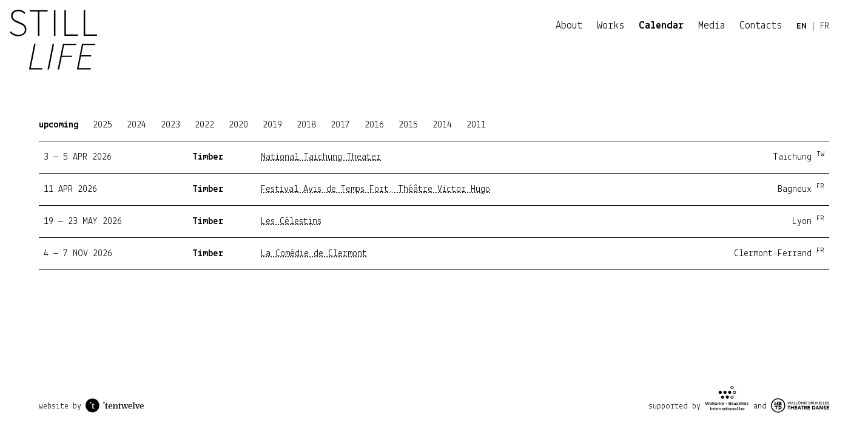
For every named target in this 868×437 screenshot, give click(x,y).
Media (712, 26)
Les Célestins (291, 222)
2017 (340, 125)
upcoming (59, 125)
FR (825, 26)
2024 (136, 125)
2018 (306, 125)
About (569, 26)
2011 (476, 125)
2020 (238, 125)
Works (611, 26)
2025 (103, 125)
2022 (204, 125)
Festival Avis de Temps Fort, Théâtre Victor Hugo (375, 189)
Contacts (761, 26)
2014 (442, 125)
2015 (408, 125)
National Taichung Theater (321, 157)
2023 (170, 125)
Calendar (661, 26)
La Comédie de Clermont (314, 254)
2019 (272, 125)
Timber (208, 157)
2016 (374, 125)
